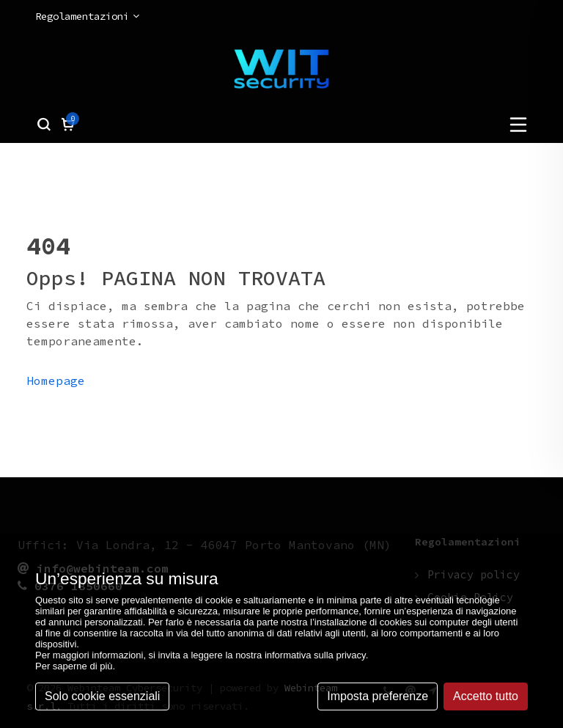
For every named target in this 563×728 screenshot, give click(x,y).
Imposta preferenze (378, 696)
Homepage (56, 380)
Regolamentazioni (87, 16)
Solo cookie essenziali (102, 696)
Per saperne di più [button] (74, 666)
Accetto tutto (486, 696)
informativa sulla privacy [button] (315, 655)
